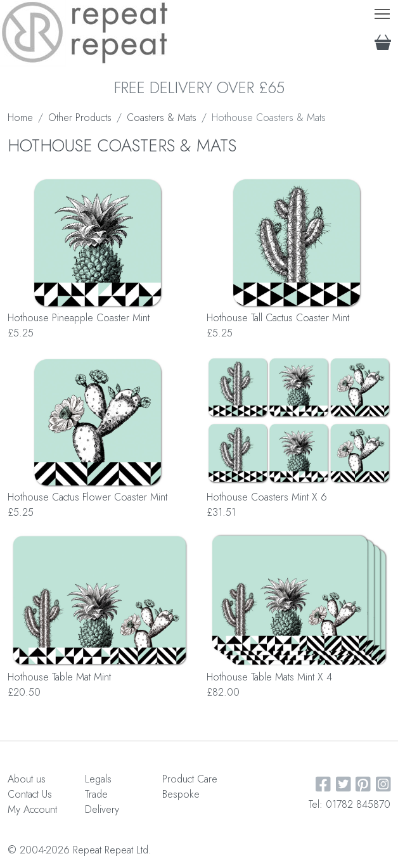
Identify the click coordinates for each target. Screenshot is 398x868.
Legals (98, 779)
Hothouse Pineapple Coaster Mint (79, 318)
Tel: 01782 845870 (350, 804)
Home (20, 118)
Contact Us (30, 794)
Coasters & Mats (162, 118)
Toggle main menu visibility (383, 11)
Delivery (102, 809)
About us (27, 779)
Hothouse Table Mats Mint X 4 (269, 677)
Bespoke (181, 794)
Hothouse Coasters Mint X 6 (267, 497)
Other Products (80, 118)
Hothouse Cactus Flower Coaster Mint (87, 497)
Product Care (190, 779)
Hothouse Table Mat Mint (59, 677)
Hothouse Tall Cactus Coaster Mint (278, 318)
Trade (96, 794)
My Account (32, 809)
